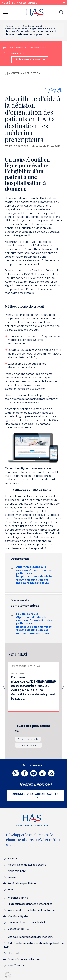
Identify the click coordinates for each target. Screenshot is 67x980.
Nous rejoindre (17, 871)
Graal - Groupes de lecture (24, 959)
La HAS (13, 858)
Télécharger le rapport (30, 60)
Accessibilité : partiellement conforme (31, 910)
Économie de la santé (28, 739)
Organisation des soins (28, 745)
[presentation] (4, 686)
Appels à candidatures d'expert (27, 865)
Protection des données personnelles (30, 904)
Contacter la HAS (18, 929)
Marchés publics (18, 897)
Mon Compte (16, 965)
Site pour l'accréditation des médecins (31, 937)
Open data (14, 953)
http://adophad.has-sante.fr (34, 490)
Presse (12, 877)
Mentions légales (18, 916)
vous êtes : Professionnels (20, 3)
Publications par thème (22, 883)
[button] (61, 12)
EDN (11, 889)
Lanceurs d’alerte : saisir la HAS (26, 922)
